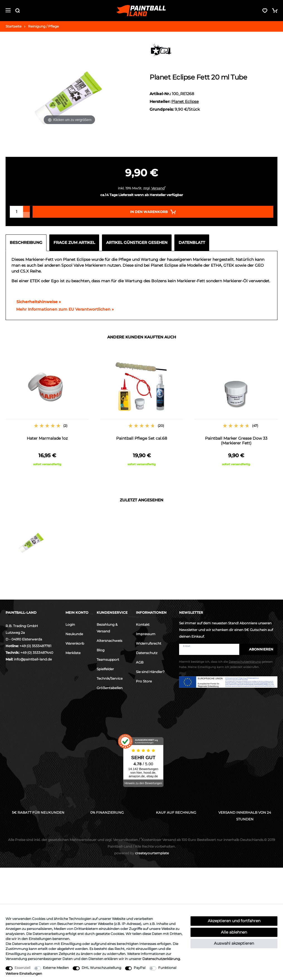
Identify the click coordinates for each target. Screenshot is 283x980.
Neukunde (74, 634)
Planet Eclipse (185, 102)
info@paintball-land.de (33, 659)
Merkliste (73, 653)
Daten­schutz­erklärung (161, 959)
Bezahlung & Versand (107, 628)
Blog (101, 650)
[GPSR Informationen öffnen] (63, 310)
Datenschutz (147, 653)
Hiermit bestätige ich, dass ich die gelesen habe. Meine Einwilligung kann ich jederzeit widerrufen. (226, 664)
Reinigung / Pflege (43, 26)
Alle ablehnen (234, 932)
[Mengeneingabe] (16, 212)
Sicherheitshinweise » (36, 302)
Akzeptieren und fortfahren (234, 921)
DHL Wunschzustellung (101, 968)
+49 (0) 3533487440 (37, 653)
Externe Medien (56, 968)
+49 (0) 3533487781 (35, 646)
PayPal (140, 968)
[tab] (27, 243)
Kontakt (143, 624)
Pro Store (144, 681)
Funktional (167, 968)
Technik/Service (110, 678)
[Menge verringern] (26, 215)
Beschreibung (26, 242)
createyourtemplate (141, 853)
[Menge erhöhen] (26, 209)
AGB (140, 662)
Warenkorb (75, 643)
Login (70, 624)
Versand (158, 188)
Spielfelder (105, 669)
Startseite (14, 26)
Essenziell (22, 968)
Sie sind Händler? (150, 672)
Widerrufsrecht (149, 643)
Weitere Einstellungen (24, 973)
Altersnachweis (109, 641)
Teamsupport (108, 659)
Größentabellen (110, 688)
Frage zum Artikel (74, 242)
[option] (47, 412)
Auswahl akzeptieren (234, 943)
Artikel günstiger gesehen (137, 242)
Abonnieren (258, 649)
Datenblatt (192, 242)
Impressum (146, 634)
